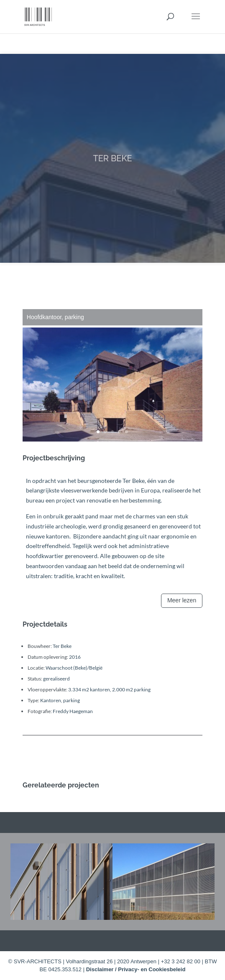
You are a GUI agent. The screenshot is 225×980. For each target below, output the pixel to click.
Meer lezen (182, 600)
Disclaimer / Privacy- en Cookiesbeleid (136, 969)
